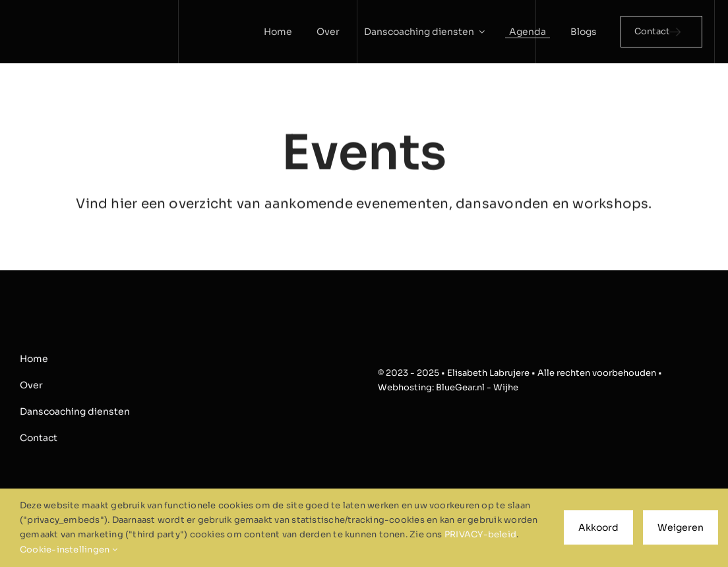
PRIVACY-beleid (480, 534)
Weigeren (681, 527)
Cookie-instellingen (69, 550)
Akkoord (598, 527)
